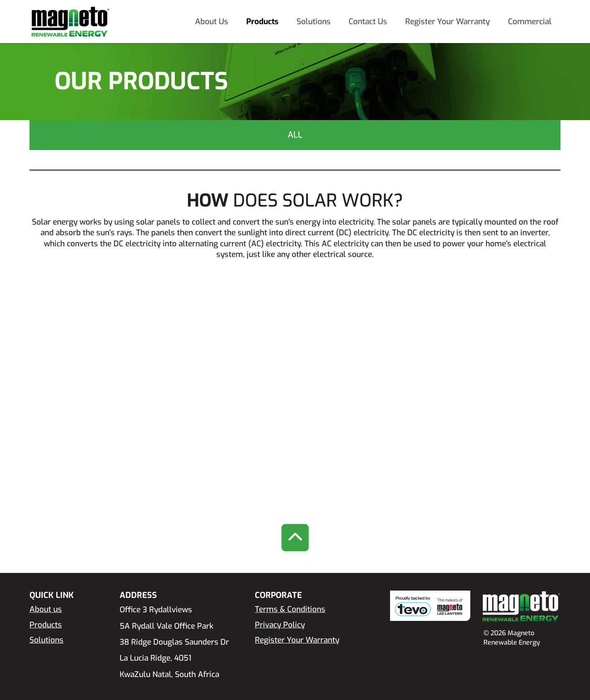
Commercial (530, 22)
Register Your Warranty (448, 22)
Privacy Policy (280, 625)
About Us (212, 22)
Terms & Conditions (290, 609)
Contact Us (368, 22)
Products (262, 22)
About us (46, 609)
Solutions (314, 22)
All (295, 135)
